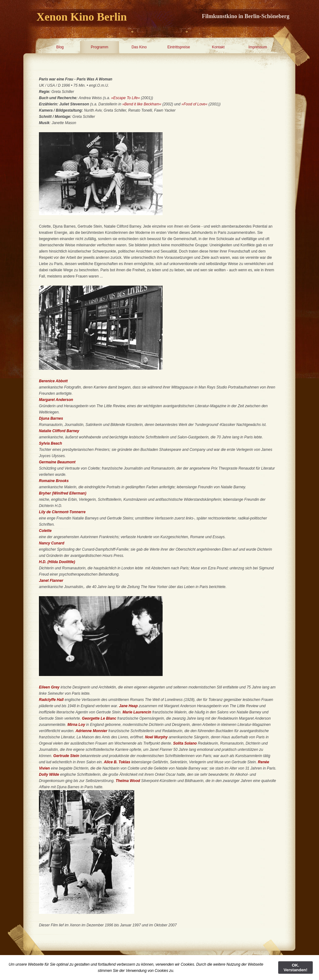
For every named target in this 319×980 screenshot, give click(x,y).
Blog (60, 47)
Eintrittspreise (179, 47)
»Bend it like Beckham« (142, 104)
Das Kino (139, 47)
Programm (99, 47)
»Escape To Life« (126, 98)
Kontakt (218, 47)
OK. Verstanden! (295, 968)
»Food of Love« (195, 104)
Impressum (258, 47)
